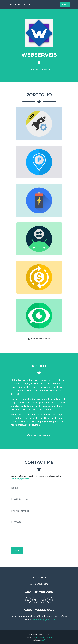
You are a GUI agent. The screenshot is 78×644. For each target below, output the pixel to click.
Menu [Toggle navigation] (65, 4)
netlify (43, 640)
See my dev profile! (39, 435)
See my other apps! (39, 339)
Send (17, 550)
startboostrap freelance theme (42, 637)
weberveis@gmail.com (20, 479)
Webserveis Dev (19, 4)
